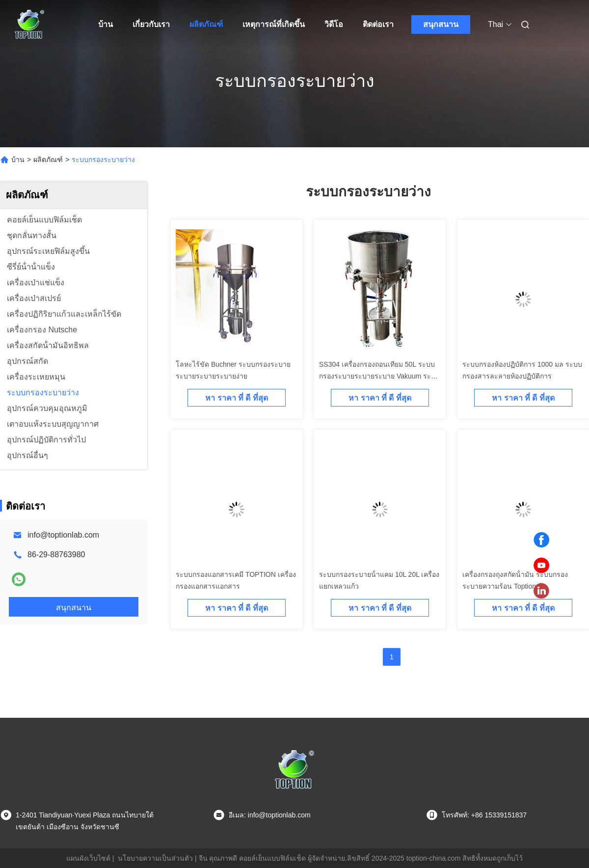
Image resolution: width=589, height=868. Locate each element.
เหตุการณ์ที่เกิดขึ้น (274, 24)
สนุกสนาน (441, 24)
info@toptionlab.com (63, 535)
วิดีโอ (334, 24)
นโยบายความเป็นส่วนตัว (155, 858)
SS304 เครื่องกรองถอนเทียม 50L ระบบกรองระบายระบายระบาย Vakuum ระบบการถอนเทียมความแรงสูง (379, 376)
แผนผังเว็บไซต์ (88, 858)
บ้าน (106, 24)
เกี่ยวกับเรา (151, 24)
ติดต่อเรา (378, 24)
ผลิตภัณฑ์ (206, 24)
